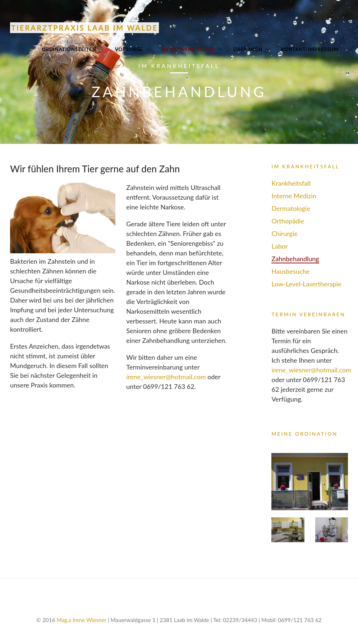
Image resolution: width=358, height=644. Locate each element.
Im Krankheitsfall (188, 49)
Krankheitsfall (291, 183)
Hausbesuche (290, 271)
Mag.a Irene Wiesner (81, 620)
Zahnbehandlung (295, 259)
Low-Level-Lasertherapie (306, 284)
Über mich (248, 49)
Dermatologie (291, 208)
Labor (279, 246)
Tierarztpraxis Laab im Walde (84, 28)
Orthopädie (288, 221)
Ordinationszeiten (69, 49)
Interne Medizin (294, 196)
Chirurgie (284, 233)
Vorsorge (129, 49)
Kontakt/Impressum (310, 49)
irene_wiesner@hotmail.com (166, 377)
